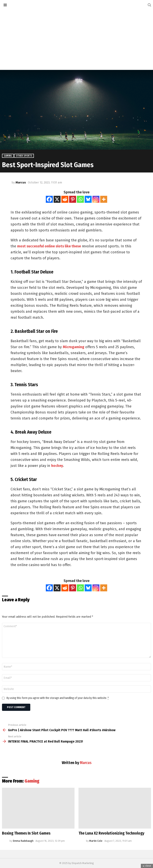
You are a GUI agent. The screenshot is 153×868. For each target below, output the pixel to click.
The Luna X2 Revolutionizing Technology (111, 833)
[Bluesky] (88, 199)
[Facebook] (49, 199)
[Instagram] (96, 199)
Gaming (32, 781)
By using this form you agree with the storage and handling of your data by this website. (58, 698)
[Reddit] (65, 199)
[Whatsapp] (80, 199)
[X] (57, 199)
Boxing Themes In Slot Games (26, 833)
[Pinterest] (73, 199)
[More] (104, 199)
